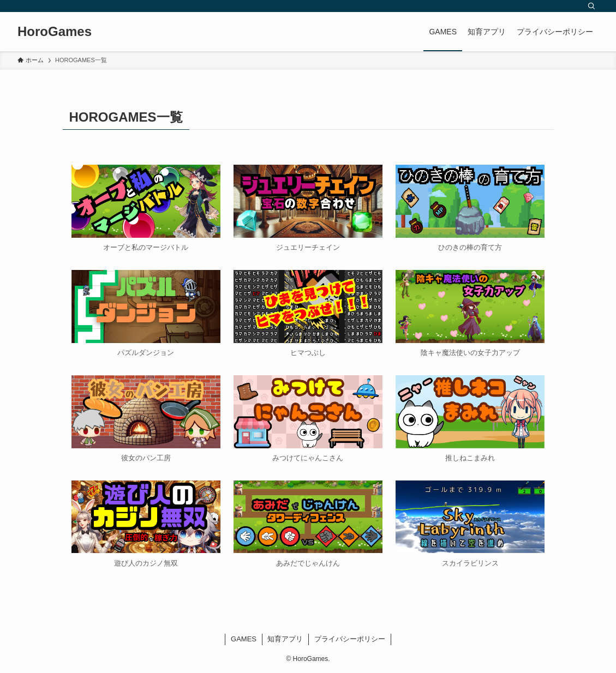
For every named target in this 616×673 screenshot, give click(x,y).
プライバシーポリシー (350, 639)
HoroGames (55, 32)
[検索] (591, 6)
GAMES (244, 639)
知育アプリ (285, 639)
